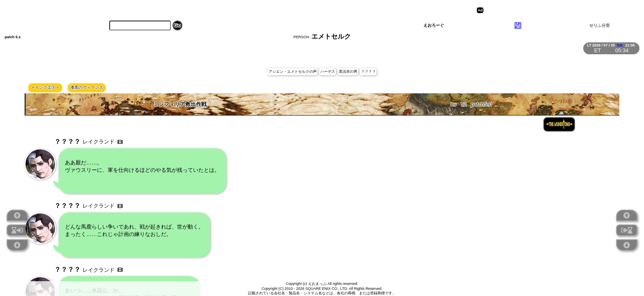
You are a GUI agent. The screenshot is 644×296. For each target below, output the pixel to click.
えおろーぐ (434, 25)
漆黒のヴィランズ (87, 87)
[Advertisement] (549, 10)
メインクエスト (45, 87)
